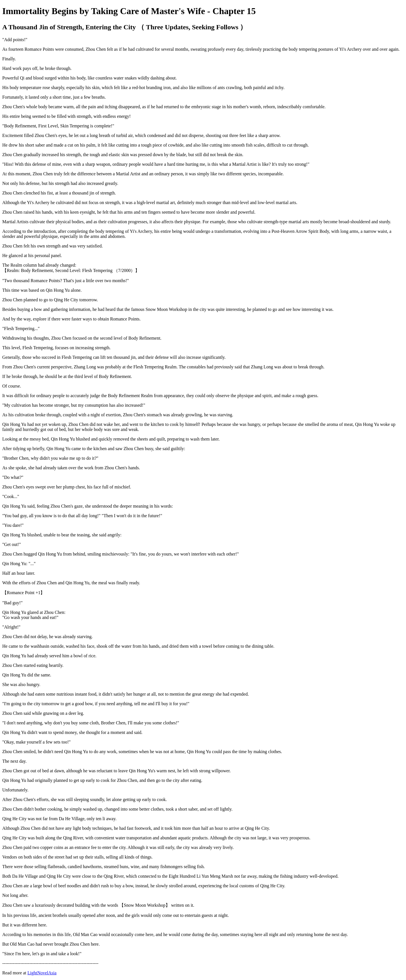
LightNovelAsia (42, 973)
